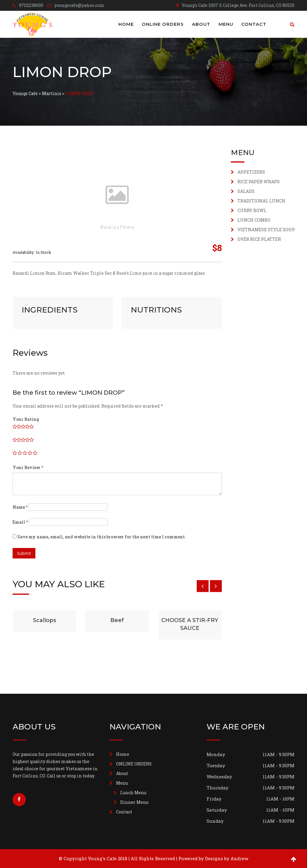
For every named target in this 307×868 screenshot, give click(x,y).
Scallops (45, 620)
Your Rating (26, 419)
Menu (226, 24)
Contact (254, 24)
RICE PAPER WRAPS (259, 182)
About (201, 24)
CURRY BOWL (252, 210)
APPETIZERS (251, 172)
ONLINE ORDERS (163, 24)
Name (20, 507)
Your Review (28, 467)
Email (20, 522)
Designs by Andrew (227, 858)
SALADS (246, 191)
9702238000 (31, 5)
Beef (117, 620)
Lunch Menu (133, 793)
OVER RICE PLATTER (259, 239)
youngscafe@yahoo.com (79, 5)
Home (126, 24)
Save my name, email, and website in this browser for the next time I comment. (102, 537)
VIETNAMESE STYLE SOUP (266, 230)
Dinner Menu (134, 802)
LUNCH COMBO (254, 220)
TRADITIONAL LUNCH (261, 201)
